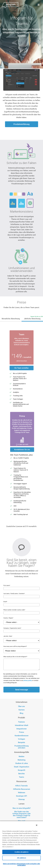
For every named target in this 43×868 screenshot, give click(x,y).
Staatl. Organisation (21, 767)
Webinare (22, 793)
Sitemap (21, 799)
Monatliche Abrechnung (11, 319)
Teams (21, 777)
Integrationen (21, 729)
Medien (21, 757)
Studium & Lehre (22, 763)
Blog (21, 713)
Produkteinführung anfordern (22, 747)
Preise (21, 732)
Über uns (21, 706)
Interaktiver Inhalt (22, 725)
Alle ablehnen (21, 858)
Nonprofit (22, 770)
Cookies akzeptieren (21, 852)
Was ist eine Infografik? (22, 808)
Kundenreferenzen (22, 736)
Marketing (22, 760)
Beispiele (21, 743)
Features (22, 722)
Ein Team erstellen (21, 368)
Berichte (21, 774)
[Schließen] (37, 825)
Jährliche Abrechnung (32, 319)
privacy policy (28, 680)
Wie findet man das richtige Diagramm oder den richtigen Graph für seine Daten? (21, 815)
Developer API (21, 796)
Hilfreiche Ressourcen (22, 789)
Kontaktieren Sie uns (22, 450)
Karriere (22, 710)
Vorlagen (21, 739)
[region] (21, 844)
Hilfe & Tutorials (21, 786)
